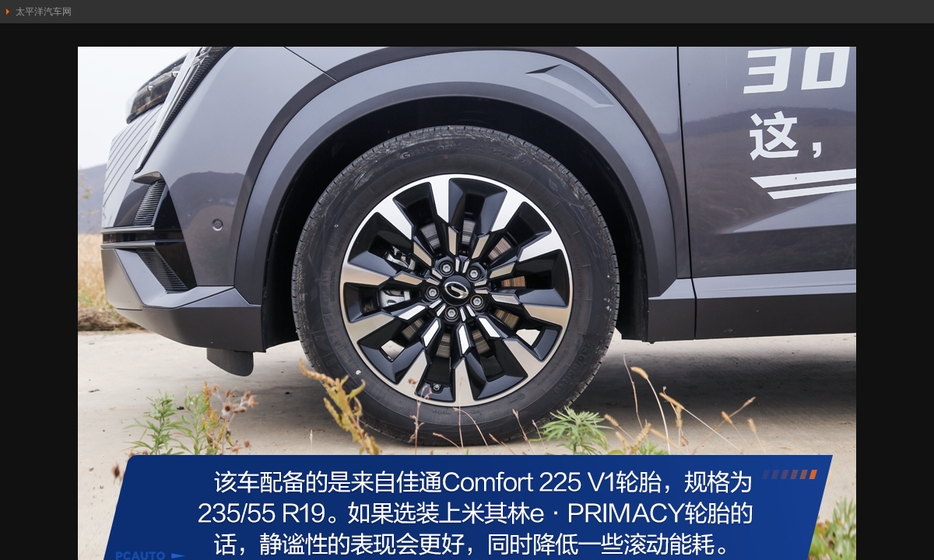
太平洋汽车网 (44, 12)
